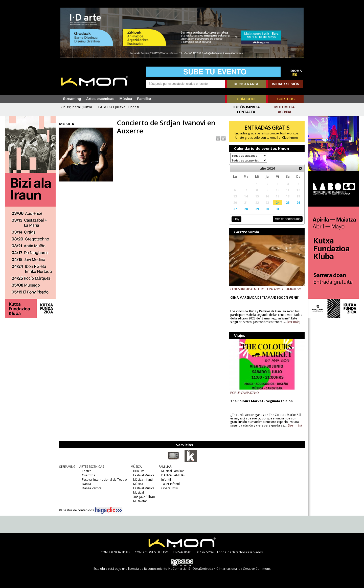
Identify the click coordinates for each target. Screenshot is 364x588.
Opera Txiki (169, 488)
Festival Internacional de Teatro (104, 480)
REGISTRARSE (246, 84)
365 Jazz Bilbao (144, 497)
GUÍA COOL (247, 99)
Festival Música (144, 475)
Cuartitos (88, 475)
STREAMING (67, 467)
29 (257, 209)
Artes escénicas (100, 99)
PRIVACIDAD (183, 552)
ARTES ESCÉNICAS (92, 467)
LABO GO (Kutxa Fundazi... (120, 107)
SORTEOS (286, 99)
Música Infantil (143, 480)
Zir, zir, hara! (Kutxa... (77, 107)
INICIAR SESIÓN (286, 84)
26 (298, 202)
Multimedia (284, 107)
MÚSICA (136, 467)
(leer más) (293, 322)
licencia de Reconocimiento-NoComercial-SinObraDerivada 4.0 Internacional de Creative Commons (199, 569)
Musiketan (140, 501)
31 (278, 209)
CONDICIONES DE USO (152, 552)
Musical (139, 492)
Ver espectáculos (288, 219)
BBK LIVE (139, 471)
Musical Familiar (173, 471)
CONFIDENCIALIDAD (115, 552)
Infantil (166, 480)
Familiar (144, 99)
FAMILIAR (165, 467)
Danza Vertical (92, 488)
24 (278, 202)
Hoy (236, 219)
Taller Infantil (170, 484)
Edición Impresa (246, 107)
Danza (86, 484)
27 (235, 209)
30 (267, 209)
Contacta (246, 112)
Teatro (87, 471)
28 (246, 209)
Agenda (285, 112)
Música (126, 99)
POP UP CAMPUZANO (244, 393)
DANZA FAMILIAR (173, 475)
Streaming (72, 99)
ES (295, 75)
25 (288, 202)
